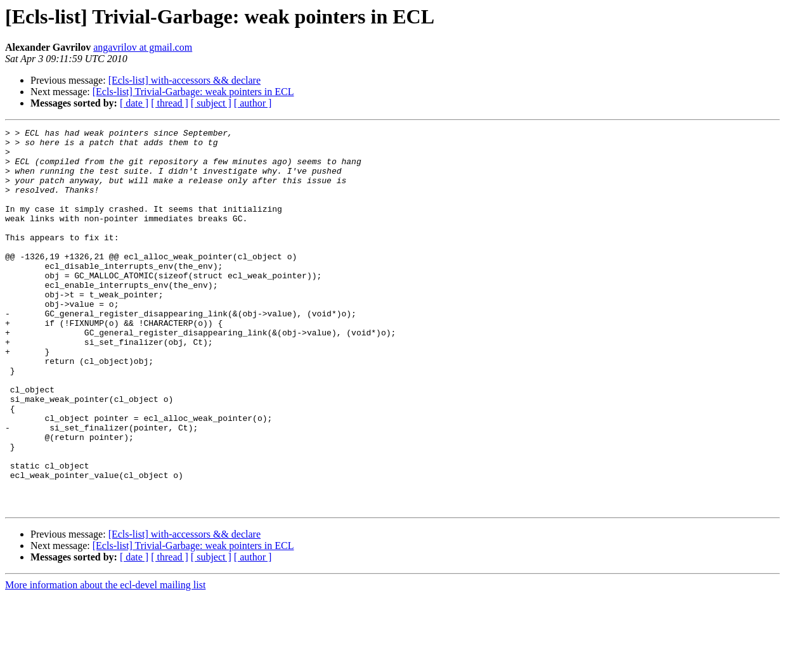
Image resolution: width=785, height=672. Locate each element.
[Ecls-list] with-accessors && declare (185, 80)
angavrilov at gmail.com (143, 47)
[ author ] (253, 103)
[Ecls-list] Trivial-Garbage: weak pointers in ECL (193, 92)
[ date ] (134, 103)
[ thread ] (170, 103)
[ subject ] (211, 103)
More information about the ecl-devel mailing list (105, 661)
